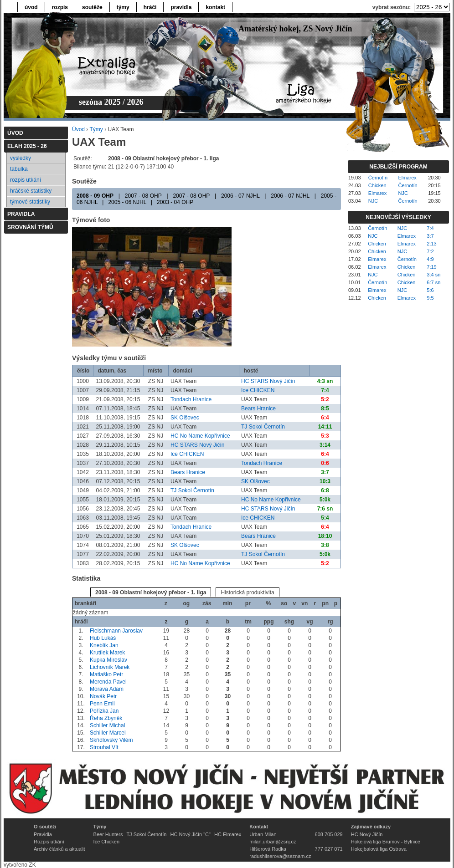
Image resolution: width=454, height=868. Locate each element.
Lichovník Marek (110, 667)
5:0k (325, 500)
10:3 (325, 481)
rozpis (60, 7)
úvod (31, 7)
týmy (123, 7)
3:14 (325, 445)
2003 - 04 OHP (175, 202)
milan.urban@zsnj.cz (273, 842)
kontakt (215, 7)
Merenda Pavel (108, 682)
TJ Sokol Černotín (263, 427)
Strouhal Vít (104, 747)
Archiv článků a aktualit (59, 849)
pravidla (181, 7)
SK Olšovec (185, 418)
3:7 (325, 472)
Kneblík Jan (104, 645)
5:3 (325, 436)
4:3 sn (325, 381)
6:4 (325, 418)
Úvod (78, 129)
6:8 (325, 490)
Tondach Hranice (191, 399)
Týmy (96, 129)
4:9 (430, 259)
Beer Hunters (108, 834)
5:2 (325, 399)
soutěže (92, 7)
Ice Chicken (106, 842)
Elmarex (408, 178)
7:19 (431, 267)
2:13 (431, 244)
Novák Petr (103, 696)
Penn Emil (102, 704)
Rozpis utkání (49, 842)
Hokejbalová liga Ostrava (379, 849)
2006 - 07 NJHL (240, 196)
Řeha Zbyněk (106, 718)
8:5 (325, 408)
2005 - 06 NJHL (127, 202)
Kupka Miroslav (108, 660)
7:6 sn (325, 509)
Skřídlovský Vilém (111, 740)
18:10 (325, 536)
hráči (150, 7)
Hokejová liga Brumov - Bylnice (386, 842)
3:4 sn (433, 275)
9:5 (430, 298)
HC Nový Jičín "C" (190, 834)
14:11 (325, 427)
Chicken (377, 185)
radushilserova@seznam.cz (280, 856)
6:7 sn (433, 282)
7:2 (430, 251)
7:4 (325, 390)
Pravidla (43, 834)
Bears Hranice (258, 408)
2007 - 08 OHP (143, 196)
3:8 (325, 545)
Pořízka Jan (104, 711)
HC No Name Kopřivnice (200, 436)
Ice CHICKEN (258, 390)
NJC (403, 193)
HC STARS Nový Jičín (268, 381)
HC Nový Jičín (367, 834)
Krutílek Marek (107, 653)
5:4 (325, 518)
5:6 (430, 290)
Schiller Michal (107, 725)
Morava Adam (107, 689)
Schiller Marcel (108, 733)
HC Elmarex (228, 834)
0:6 (325, 463)
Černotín (378, 178)
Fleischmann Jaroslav (116, 631)
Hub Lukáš (103, 638)
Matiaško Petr (106, 674)
